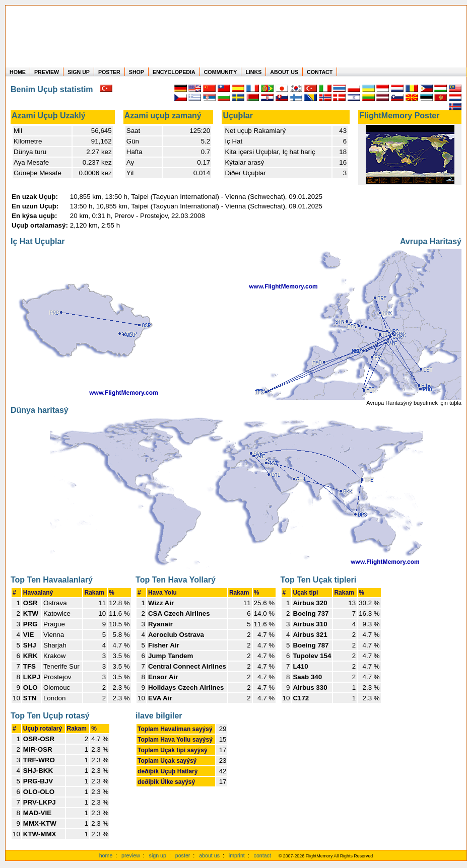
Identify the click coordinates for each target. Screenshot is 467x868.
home (106, 855)
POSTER (109, 72)
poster (183, 855)
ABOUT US (284, 72)
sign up (158, 855)
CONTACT (320, 72)
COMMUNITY (221, 72)
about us (209, 855)
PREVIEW (47, 72)
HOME (18, 72)
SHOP (137, 72)
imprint (237, 855)
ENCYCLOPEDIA (174, 72)
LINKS (253, 72)
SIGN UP (79, 72)
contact (262, 855)
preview (131, 855)
